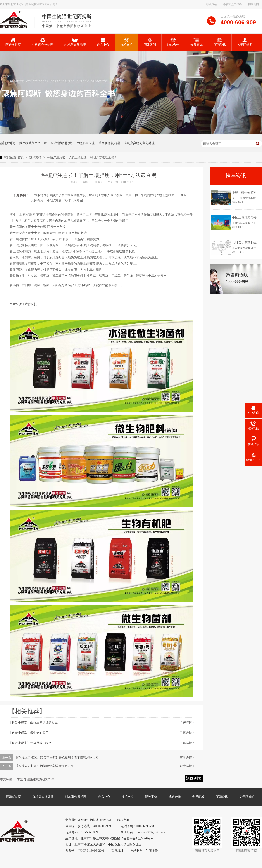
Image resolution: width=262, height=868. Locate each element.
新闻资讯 (220, 42)
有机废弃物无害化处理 (139, 143)
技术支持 (126, 42)
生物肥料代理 (85, 143)
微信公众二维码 (233, 4)
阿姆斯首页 (13, 42)
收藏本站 (212, 4)
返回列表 (194, 778)
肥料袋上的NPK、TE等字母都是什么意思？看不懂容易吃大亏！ (58, 758)
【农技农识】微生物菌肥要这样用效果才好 (44, 766)
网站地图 (253, 4)
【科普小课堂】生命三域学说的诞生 (33, 722)
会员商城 (196, 42)
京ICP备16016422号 (91, 851)
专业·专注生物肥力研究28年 (36, 779)
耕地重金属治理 (75, 42)
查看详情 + (187, 758)
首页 (21, 157)
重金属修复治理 (109, 143)
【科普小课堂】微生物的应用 (29, 733)
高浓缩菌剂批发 (61, 143)
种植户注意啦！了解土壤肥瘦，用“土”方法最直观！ (82, 157)
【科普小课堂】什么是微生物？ (30, 743)
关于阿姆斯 (245, 42)
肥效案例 (150, 42)
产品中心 (103, 42)
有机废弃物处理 (43, 42)
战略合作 (173, 42)
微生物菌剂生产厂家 (33, 143)
